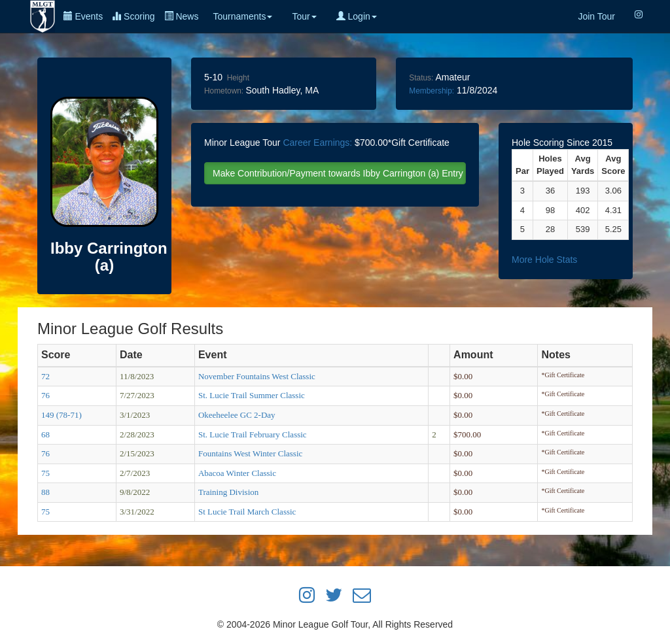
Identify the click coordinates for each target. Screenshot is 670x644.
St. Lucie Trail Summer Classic (252, 395)
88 (45, 492)
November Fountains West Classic (257, 376)
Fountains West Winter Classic (250, 453)
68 (45, 434)
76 (45, 395)
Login (357, 16)
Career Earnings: (317, 143)
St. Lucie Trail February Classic (253, 434)
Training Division (228, 492)
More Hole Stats (544, 260)
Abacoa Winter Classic (237, 473)
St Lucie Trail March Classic (247, 512)
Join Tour (596, 16)
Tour (304, 16)
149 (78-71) (62, 415)
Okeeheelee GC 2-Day (237, 415)
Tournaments (242, 16)
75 (45, 473)
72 (45, 376)
